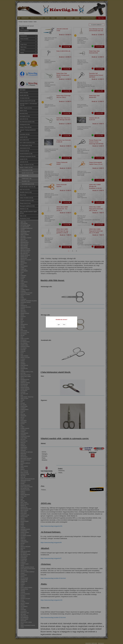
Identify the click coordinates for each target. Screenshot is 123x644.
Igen (59, 325)
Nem (64, 325)
